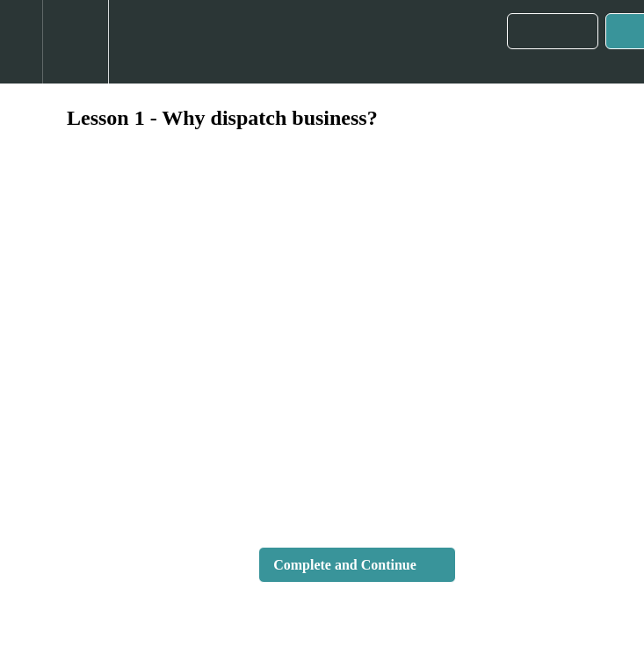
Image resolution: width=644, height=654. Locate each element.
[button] (21, 42)
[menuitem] (75, 42)
